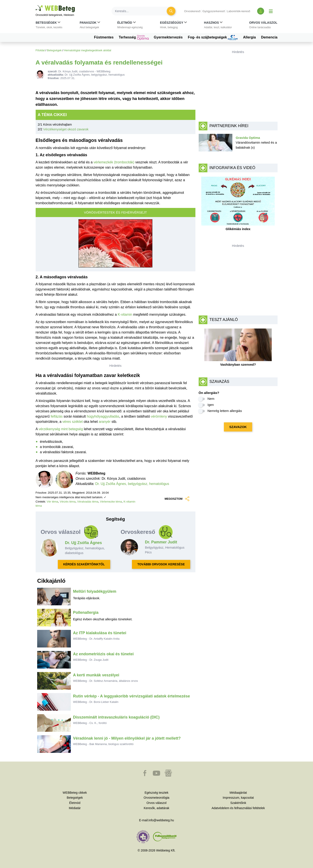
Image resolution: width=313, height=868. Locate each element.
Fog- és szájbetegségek (213, 38)
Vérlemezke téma (111, 502)
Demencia (269, 37)
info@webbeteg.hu (161, 820)
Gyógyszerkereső (214, 11)
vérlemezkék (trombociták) (114, 162)
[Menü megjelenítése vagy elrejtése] (271, 11)
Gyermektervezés (168, 37)
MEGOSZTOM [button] (176, 499)
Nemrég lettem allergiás (225, 411)
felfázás (57, 416)
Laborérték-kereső (238, 11)
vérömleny (159, 416)
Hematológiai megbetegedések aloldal (87, 50)
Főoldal (40, 50)
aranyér (105, 422)
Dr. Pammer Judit (161, 542)
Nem (211, 399)
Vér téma (52, 502)
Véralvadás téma (88, 502)
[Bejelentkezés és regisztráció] (261, 11)
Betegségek (54, 50)
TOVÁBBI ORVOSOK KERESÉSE (161, 564)
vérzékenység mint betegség (61, 429)
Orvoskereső (192, 11)
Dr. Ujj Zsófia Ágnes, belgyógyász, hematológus (132, 484)
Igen (211, 405)
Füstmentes (104, 37)
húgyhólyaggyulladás (103, 416)
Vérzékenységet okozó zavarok (66, 129)
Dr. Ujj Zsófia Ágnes (83, 543)
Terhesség (134, 38)
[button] (49, 26)
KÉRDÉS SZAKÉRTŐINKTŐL (84, 564)
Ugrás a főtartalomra (36, 5)
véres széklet (72, 422)
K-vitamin (125, 315)
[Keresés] (142, 11)
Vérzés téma (68, 502)
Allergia (249, 37)
